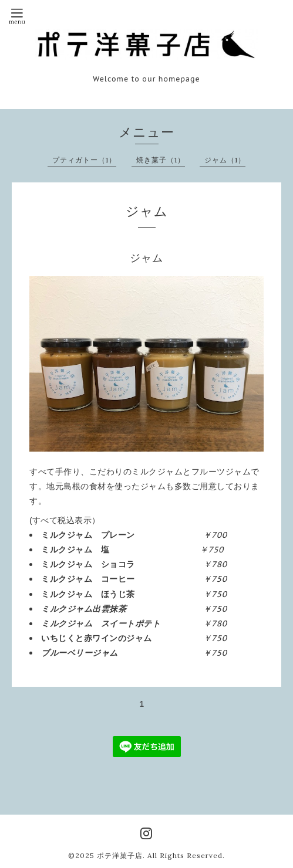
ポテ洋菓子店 (120, 855)
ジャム (146, 258)
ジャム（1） (225, 160)
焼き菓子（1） (161, 160)
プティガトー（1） (84, 160)
